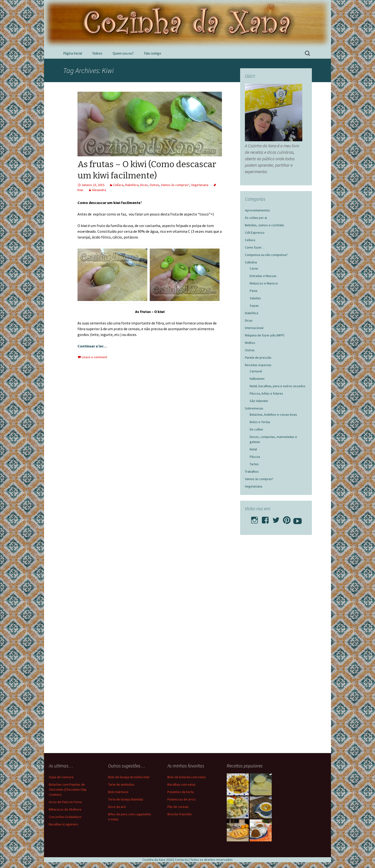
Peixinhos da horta (181, 792)
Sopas (254, 306)
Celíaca (118, 185)
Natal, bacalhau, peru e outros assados (278, 386)
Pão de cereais (178, 807)
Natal (253, 449)
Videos (97, 53)
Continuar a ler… (92, 346)
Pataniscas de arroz (182, 799)
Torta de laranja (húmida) (126, 799)
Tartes (254, 464)
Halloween (257, 379)
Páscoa (255, 457)
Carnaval (256, 371)
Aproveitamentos (257, 210)
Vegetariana (200, 185)
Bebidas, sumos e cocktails (265, 225)
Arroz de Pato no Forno (65, 802)
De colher (256, 429)
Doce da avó (117, 807)
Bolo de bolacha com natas (187, 777)
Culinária (251, 262)
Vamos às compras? (175, 185)
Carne (254, 268)
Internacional (254, 328)
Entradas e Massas (263, 276)
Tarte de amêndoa (121, 784)
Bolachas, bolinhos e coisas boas (273, 414)
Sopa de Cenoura (61, 777)
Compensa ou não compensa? (266, 255)
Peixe (254, 291)
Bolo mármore (118, 792)
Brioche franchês (180, 814)
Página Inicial (73, 53)
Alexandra (99, 190)
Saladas (255, 298)
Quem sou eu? (123, 53)
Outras (154, 185)
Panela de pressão (258, 357)
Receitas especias (258, 365)
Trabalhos (252, 471)
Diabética (132, 185)
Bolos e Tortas (260, 422)
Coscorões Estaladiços (65, 817)
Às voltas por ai (256, 218)
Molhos (250, 343)
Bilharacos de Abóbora (65, 809)
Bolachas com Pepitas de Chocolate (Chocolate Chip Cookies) (68, 789)
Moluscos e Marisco (264, 283)
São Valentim (259, 401)
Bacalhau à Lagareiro (63, 824)
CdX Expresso (255, 233)
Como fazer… (255, 247)
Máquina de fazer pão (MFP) (265, 335)
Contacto (181, 860)
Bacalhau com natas (182, 784)
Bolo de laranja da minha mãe (129, 777)
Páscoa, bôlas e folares (266, 393)
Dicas (144, 185)
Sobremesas (254, 408)
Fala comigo (153, 53)
